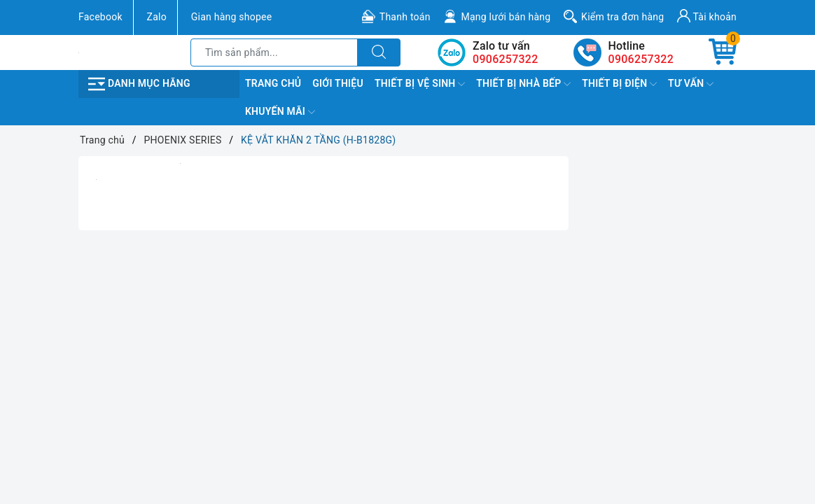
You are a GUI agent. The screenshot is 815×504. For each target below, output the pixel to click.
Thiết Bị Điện (619, 84)
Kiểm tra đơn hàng (622, 17)
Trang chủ (273, 83)
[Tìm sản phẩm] (274, 52)
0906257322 (641, 59)
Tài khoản (707, 16)
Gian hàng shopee (232, 17)
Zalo (157, 17)
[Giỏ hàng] (723, 52)
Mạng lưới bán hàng (506, 17)
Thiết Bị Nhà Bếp (523, 84)
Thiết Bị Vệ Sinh (420, 84)
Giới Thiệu (338, 83)
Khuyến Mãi (280, 112)
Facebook (100, 17)
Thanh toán (405, 17)
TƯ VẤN (691, 84)
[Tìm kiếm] (379, 52)
